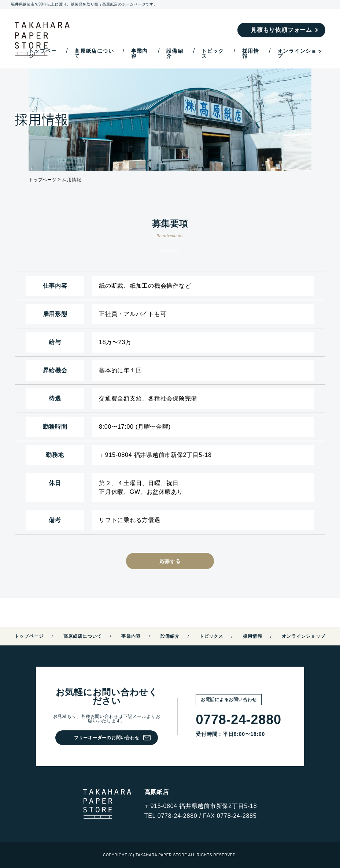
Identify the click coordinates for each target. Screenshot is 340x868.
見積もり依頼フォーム (281, 30)
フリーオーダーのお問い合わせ (107, 738)
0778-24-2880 (238, 720)
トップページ (43, 53)
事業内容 (140, 53)
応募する (170, 561)
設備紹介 (175, 53)
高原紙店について (94, 53)
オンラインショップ (300, 53)
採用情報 (251, 53)
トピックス (213, 53)
